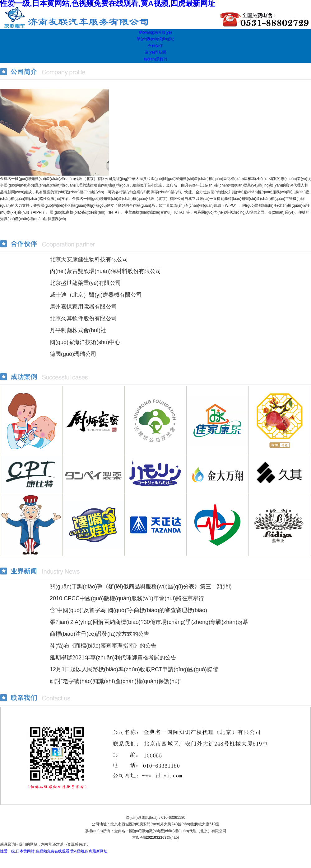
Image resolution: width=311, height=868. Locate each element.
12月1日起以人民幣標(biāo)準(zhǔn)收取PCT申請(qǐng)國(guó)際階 (134, 669)
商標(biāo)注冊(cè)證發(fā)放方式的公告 (100, 634)
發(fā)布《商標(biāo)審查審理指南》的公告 (103, 646)
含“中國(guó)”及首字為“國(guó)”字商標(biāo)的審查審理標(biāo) (128, 610)
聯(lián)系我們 (156, 59)
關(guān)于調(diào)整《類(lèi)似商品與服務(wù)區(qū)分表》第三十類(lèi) (141, 587)
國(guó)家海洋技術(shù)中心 (85, 342)
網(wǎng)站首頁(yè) (155, 32)
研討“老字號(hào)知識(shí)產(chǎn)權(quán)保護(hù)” (116, 681)
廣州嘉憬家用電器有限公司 (83, 307)
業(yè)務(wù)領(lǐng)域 (155, 39)
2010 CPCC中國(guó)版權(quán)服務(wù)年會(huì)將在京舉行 (127, 598)
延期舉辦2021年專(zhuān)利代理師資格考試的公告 (113, 658)
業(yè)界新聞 (156, 52)
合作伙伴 (155, 46)
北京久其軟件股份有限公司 (83, 318)
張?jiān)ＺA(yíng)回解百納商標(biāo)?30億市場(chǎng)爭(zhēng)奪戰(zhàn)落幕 (149, 622)
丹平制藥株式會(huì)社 (78, 330)
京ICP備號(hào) (156, 837)
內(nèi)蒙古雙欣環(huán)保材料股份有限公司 (105, 271)
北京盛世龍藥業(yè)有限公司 (85, 283)
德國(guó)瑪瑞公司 (73, 354)
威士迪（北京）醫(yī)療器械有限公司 (96, 295)
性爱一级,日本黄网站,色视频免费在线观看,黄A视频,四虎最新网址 (54, 851)
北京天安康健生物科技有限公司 (89, 259)
